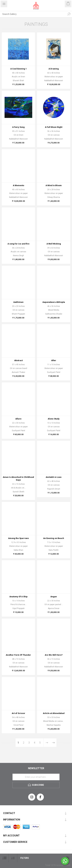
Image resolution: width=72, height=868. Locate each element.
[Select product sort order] (13, 858)
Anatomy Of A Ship (18, 597)
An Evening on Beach (54, 538)
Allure (18, 419)
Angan (54, 597)
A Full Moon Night (54, 127)
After (54, 360)
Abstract (18, 360)
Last (53, 743)
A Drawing (54, 69)
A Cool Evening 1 (18, 69)
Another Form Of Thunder (18, 655)
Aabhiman (18, 302)
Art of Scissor (18, 713)
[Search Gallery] (33, 14)
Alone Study (54, 419)
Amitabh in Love (54, 477)
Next (47, 743)
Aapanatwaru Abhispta (54, 302)
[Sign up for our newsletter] (36, 777)
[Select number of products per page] (4, 858)
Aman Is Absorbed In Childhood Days (18, 478)
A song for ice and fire (18, 244)
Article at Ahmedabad (54, 713)
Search (69, 14)
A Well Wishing (54, 244)
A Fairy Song (18, 127)
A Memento (18, 185)
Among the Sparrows (18, 538)
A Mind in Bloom (54, 185)
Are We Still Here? (54, 655)
